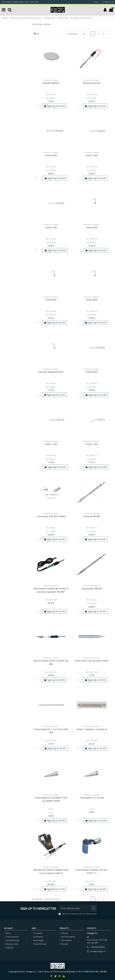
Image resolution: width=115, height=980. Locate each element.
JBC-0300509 (92, 170)
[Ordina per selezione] (73, 34)
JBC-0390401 (92, 387)
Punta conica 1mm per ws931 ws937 (92, 661)
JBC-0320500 (51, 315)
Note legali (38, 940)
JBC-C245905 (92, 531)
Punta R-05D (92, 372)
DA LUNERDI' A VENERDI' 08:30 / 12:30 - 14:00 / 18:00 (20, 2)
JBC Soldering (51, 94)
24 (85, 34)
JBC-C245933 (92, 604)
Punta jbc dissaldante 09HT (51, 372)
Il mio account (12, 937)
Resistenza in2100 (92, 83)
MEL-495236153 (51, 672)
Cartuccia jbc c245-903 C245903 (51, 516)
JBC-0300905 (51, 243)
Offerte (64, 933)
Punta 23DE (92, 300)
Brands (64, 944)
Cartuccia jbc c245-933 (92, 589)
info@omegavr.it (98, 951)
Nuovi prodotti (68, 937)
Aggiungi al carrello (55, 106)
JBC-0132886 (92, 98)
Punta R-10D (51, 228)
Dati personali (12, 940)
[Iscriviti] (94, 908)
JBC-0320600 (92, 315)
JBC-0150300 (51, 170)
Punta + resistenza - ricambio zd (92, 729)
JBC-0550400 (92, 459)
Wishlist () (108, 2)
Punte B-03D (51, 155)
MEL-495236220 (51, 740)
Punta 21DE (92, 228)
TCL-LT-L (92, 809)
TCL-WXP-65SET (51, 881)
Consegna (38, 937)
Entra (8, 933)
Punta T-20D (92, 155)
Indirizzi (9, 948)
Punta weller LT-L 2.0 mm (92, 798)
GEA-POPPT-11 (92, 881)
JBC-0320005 (92, 243)
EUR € (97, 2)
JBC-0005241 (51, 98)
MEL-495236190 (92, 672)
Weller (51, 809)
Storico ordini (12, 944)
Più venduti (66, 940)
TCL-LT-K (51, 813)
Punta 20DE (51, 300)
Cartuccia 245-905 (92, 516)
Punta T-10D (51, 444)
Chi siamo (38, 933)
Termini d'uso (40, 944)
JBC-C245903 (51, 531)
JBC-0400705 (51, 459)
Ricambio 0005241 (51, 83)
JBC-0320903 (51, 387)
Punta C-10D (92, 444)
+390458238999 (97, 947)
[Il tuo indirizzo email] (75, 908)
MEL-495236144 (51, 600)
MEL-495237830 (92, 740)
